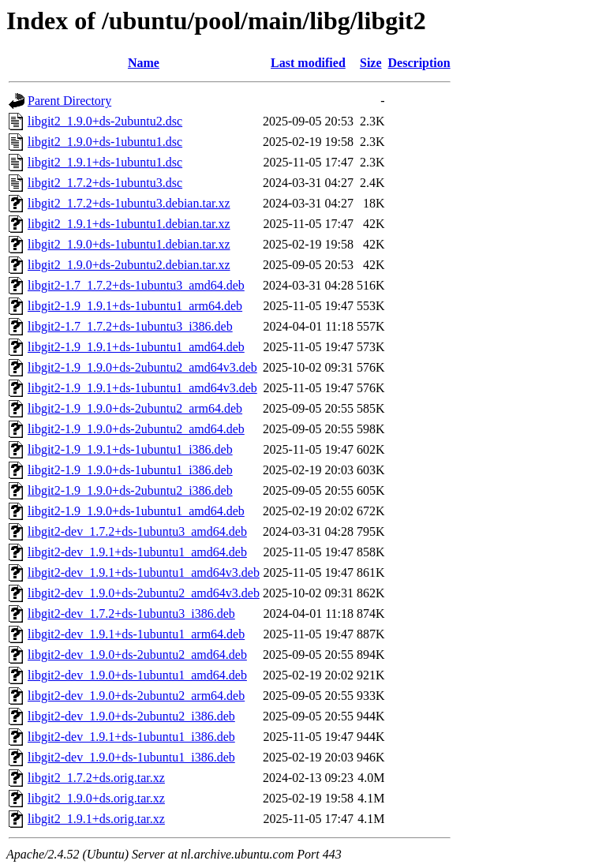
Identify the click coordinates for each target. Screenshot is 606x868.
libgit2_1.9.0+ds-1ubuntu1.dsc (105, 142)
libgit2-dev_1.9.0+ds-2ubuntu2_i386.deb (131, 716)
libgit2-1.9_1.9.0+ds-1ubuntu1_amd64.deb (136, 511)
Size (371, 63)
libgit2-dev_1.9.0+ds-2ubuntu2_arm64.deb (136, 696)
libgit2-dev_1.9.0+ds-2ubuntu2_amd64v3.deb (144, 593)
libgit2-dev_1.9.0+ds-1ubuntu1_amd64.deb (137, 675)
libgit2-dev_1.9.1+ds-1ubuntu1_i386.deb (131, 737)
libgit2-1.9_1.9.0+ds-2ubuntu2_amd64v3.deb (142, 367)
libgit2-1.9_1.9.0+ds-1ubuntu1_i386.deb (130, 470)
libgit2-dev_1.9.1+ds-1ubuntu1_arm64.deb (136, 634)
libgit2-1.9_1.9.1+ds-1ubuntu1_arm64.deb (135, 306)
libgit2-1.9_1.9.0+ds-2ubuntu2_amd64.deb (136, 429)
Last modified (308, 63)
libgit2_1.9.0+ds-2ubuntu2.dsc (105, 121)
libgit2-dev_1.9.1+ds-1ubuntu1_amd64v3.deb (144, 572)
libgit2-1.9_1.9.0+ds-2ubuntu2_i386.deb (130, 490)
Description (419, 63)
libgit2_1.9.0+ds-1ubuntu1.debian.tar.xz (129, 244)
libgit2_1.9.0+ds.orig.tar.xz (96, 798)
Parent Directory (69, 101)
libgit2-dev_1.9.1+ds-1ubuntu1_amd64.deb (137, 552)
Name (144, 63)
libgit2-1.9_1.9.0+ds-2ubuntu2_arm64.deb (135, 408)
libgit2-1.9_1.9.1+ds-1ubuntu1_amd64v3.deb (142, 388)
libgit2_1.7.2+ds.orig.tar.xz (96, 778)
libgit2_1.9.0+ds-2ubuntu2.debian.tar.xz (129, 265)
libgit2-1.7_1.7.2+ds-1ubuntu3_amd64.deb (136, 285)
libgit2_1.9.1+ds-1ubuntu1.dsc (105, 162)
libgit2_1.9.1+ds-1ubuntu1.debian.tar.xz (129, 224)
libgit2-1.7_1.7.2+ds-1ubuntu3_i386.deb (130, 326)
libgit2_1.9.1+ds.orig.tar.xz (96, 819)
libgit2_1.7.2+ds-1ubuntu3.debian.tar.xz (129, 203)
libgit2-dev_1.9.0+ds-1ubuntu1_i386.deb (131, 757)
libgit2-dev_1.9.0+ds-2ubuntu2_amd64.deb (137, 655)
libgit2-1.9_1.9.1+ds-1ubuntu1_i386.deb (130, 449)
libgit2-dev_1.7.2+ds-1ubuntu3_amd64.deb (137, 531)
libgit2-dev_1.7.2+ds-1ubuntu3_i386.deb (131, 614)
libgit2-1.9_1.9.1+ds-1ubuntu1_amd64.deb (136, 347)
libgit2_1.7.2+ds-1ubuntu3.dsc (105, 183)
